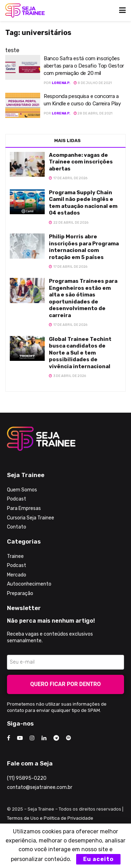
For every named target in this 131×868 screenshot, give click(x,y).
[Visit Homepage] (25, 10)
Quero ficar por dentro (66, 684)
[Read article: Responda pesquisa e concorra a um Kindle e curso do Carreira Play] (23, 105)
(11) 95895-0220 (27, 778)
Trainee (15, 556)
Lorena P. (61, 83)
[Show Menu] (122, 10)
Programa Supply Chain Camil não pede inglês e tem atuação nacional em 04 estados (83, 203)
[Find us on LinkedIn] (44, 738)
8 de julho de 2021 (93, 83)
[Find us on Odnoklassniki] (68, 738)
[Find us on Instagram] (32, 738)
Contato (17, 527)
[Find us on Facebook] (9, 738)
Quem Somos (22, 490)
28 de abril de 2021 (93, 113)
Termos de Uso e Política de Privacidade (50, 818)
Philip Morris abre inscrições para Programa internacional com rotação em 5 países (84, 247)
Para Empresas (24, 508)
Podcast (17, 499)
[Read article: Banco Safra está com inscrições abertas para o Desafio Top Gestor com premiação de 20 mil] (23, 68)
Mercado (17, 575)
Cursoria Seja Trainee (31, 518)
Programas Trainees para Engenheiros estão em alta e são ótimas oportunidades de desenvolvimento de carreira (83, 298)
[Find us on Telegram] (56, 738)
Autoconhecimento (29, 584)
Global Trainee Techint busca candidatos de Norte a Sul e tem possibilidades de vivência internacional (80, 353)
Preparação (20, 593)
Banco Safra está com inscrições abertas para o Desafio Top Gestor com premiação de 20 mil (84, 66)
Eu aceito (98, 859)
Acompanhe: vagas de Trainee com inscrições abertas (81, 162)
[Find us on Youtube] (20, 738)
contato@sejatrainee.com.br (40, 787)
